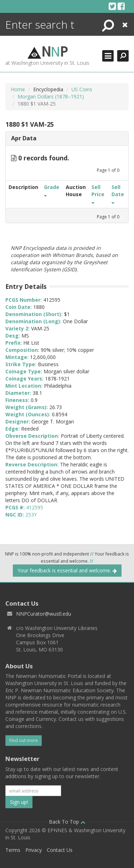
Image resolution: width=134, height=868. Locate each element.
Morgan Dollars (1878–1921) (51, 96)
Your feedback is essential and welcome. (67, 570)
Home (18, 89)
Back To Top (67, 822)
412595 (35, 507)
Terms (13, 850)
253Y (31, 515)
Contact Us (60, 850)
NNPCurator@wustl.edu (44, 614)
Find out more (24, 740)
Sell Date (118, 194)
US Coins (82, 89)
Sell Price (98, 194)
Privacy (34, 850)
